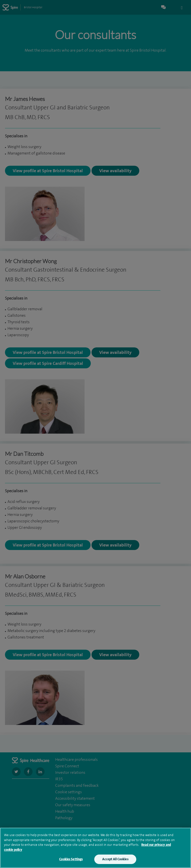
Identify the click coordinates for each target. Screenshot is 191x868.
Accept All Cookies (115, 860)
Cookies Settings (71, 860)
